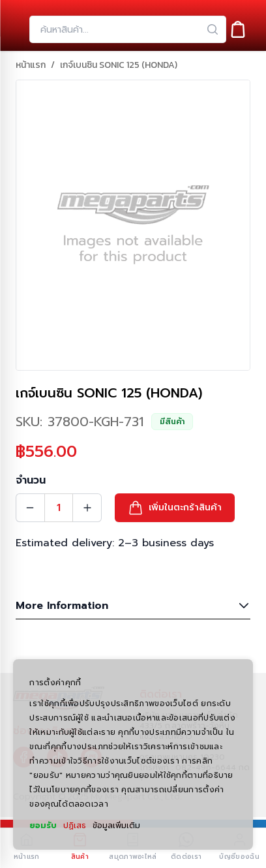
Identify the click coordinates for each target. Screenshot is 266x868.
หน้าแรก (31, 65)
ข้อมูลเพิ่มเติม (116, 826)
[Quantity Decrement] (30, 508)
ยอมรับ (43, 826)
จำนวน (31, 480)
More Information (133, 606)
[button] (175, 508)
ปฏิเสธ (75, 826)
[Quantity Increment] (87, 508)
